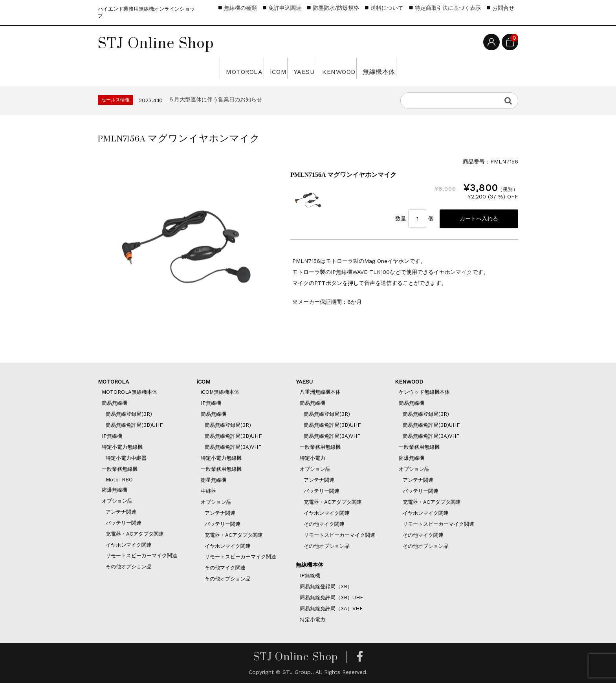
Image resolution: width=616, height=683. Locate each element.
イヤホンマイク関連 (129, 545)
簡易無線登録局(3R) (129, 414)
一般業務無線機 (120, 469)
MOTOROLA (181, 68)
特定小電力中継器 (126, 458)
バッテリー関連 (124, 523)
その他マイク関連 (225, 568)
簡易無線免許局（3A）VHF (331, 609)
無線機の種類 (240, 8)
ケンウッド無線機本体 (424, 392)
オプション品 (117, 501)
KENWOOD (364, 68)
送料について (387, 8)
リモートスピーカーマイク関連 (141, 555)
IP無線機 (112, 436)
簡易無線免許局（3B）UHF (331, 598)
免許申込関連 (285, 8)
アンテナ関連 (121, 512)
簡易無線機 (115, 403)
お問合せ (503, 8)
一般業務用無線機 (221, 469)
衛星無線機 (214, 480)
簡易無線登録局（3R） (326, 587)
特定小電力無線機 (122, 447)
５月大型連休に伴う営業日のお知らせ (215, 99)
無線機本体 (438, 68)
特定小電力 (313, 458)
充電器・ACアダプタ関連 (135, 534)
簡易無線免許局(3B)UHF (134, 425)
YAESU (299, 68)
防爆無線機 (115, 490)
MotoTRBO (119, 480)
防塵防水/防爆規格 (336, 8)
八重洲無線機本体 (320, 392)
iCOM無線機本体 (220, 392)
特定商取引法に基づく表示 (448, 8)
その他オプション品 (129, 566)
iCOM (246, 68)
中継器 (208, 491)
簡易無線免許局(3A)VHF (233, 447)
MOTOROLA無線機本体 (129, 392)
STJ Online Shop (156, 43)
